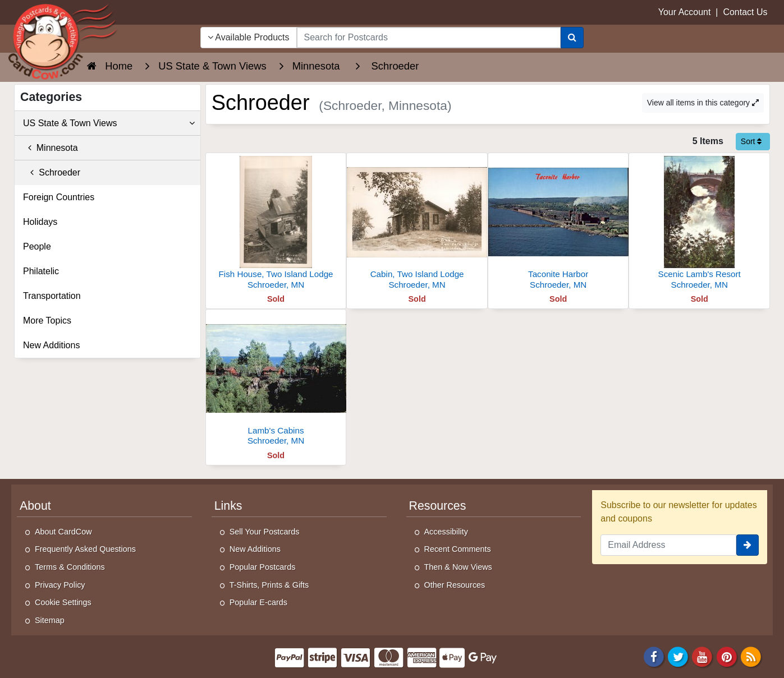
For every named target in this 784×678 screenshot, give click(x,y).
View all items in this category (703, 103)
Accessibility (446, 532)
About (35, 506)
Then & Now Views (458, 567)
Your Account (685, 12)
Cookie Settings (63, 602)
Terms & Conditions (70, 567)
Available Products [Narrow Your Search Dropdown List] (249, 37)
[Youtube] (703, 656)
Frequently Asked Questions (85, 549)
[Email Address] (668, 545)
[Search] (572, 38)
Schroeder (52, 172)
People (37, 246)
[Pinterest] (727, 656)
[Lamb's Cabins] (276, 380)
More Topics (47, 320)
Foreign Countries (59, 197)
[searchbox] (429, 38)
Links (228, 506)
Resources (438, 506)
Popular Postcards (263, 567)
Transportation (52, 296)
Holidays (40, 222)
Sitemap (50, 620)
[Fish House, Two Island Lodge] (276, 224)
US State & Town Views (109, 123)
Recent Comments (458, 549)
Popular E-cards (258, 602)
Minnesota (51, 148)
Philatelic (41, 271)
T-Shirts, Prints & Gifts (269, 585)
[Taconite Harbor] (558, 224)
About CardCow (63, 532)
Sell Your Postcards (265, 532)
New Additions (51, 345)
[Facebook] (654, 656)
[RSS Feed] (751, 656)
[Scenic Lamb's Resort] (699, 224)
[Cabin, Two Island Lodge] (417, 224)
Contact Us (745, 12)
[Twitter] (678, 656)
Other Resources (455, 585)
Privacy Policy (60, 585)
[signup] (748, 545)
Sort (751, 141)
